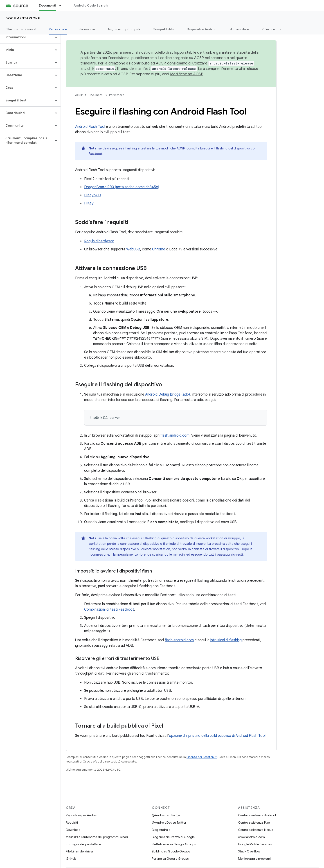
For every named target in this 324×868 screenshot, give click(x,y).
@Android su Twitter (166, 815)
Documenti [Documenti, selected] (47, 5)
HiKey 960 (92, 195)
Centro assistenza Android (257, 815)
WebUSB (133, 249)
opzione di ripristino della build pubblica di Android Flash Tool (217, 736)
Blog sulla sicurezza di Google (173, 837)
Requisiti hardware (99, 241)
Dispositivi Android (202, 29)
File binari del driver (80, 851)
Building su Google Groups (171, 851)
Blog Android (161, 830)
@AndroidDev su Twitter (169, 822)
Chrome (159, 249)
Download (73, 830)
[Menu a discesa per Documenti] (62, 5)
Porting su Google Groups (170, 859)
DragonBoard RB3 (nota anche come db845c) (122, 187)
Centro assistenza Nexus (255, 830)
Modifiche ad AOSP (186, 74)
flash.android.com (175, 435)
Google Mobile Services (255, 844)
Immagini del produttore (83, 844)
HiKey (89, 203)
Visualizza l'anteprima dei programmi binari (97, 837)
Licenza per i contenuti (202, 757)
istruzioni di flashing (226, 640)
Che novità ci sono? (21, 29)
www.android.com (251, 837)
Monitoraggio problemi (254, 859)
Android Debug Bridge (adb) (168, 394)
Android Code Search (91, 5)
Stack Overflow (249, 851)
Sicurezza (87, 29)
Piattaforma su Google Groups (174, 844)
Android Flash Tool (90, 127)
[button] (27, 37)
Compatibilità (163, 29)
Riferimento (271, 29)
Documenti (96, 95)
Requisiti (72, 822)
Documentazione (23, 18)
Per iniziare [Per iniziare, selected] (58, 29)
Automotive (240, 29)
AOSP (79, 95)
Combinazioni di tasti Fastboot (109, 609)
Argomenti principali (124, 29)
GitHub (71, 859)
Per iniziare (117, 95)
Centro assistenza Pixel (254, 822)
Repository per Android (82, 815)
